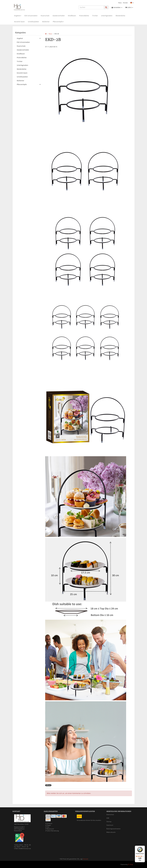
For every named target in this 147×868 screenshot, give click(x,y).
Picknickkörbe (84, 16)
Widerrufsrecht (111, 832)
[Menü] (144, 847)
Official (48, 785)
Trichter (95, 16)
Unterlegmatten (107, 16)
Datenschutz (110, 815)
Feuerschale (45, 16)
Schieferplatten (33, 22)
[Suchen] (91, 7)
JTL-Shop (130, 864)
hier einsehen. (97, 820)
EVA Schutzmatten (31, 16)
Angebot (18, 16)
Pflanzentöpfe (58, 22)
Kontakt (125, 3)
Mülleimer (46, 22)
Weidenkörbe (120, 16)
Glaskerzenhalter (59, 16)
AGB (108, 818)
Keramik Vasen (19, 22)
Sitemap (109, 822)
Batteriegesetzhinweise (113, 829)
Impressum (110, 825)
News (120, 3)
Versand (86, 859)
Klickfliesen (72, 16)
